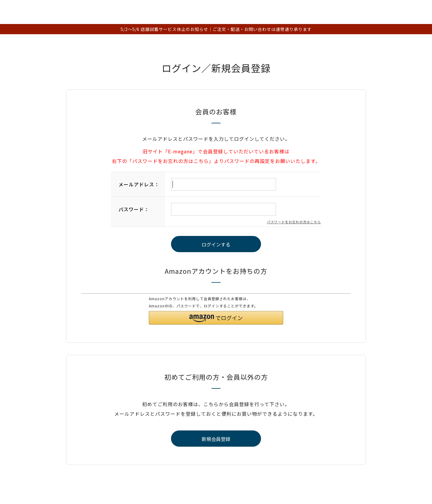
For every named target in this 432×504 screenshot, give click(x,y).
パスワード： (134, 209)
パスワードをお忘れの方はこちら (294, 222)
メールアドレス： (139, 184)
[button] (216, 318)
